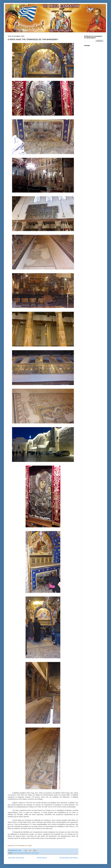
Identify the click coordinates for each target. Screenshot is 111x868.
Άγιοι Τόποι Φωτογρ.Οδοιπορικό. (22, 853)
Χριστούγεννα (35, 853)
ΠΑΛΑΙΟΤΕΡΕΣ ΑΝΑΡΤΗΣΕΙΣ (69, 858)
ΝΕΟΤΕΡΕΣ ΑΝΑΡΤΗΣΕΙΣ (16, 858)
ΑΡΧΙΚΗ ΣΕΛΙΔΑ (42, 858)
